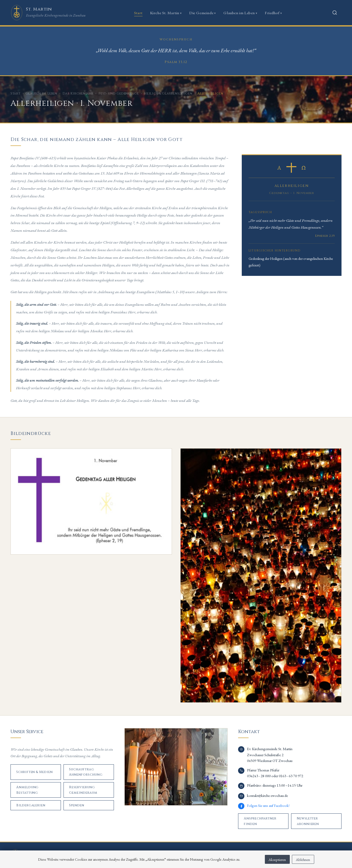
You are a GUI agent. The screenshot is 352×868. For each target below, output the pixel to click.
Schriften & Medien (35, 772)
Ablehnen (303, 859)
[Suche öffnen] (335, 13)
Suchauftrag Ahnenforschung (86, 772)
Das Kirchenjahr (78, 93)
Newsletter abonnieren (308, 821)
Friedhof (272, 13)
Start (138, 13)
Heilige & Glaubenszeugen (168, 93)
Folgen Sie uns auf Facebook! (268, 805)
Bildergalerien (31, 805)
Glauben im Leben (239, 13)
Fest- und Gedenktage (119, 93)
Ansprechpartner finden (260, 821)
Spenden (77, 805)
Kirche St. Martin (165, 13)
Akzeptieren (277, 859)
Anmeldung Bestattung (28, 790)
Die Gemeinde (201, 13)
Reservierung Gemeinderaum (83, 790)
